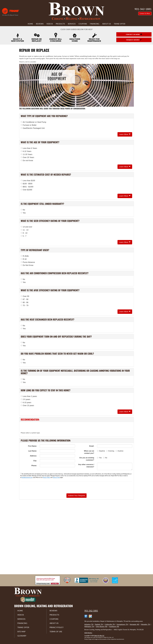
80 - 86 (25, 302)
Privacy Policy (47, 477)
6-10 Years (26, 151)
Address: (33, 456)
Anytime (119, 451)
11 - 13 (25, 230)
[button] (76, 496)
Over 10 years (27, 405)
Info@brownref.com (27, 477)
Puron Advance (28, 262)
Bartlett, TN (99, 624)
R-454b (25, 256)
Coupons (83, 24)
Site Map (21, 632)
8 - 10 (24, 233)
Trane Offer (120, 24)
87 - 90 (25, 299)
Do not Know (27, 161)
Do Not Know (27, 265)
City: (35, 461)
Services (72, 24)
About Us (107, 24)
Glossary (22, 636)
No (23, 210)
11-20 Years (27, 154)
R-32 (24, 259)
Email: (92, 446)
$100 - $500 (27, 184)
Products (60, 24)
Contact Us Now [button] (145, 13)
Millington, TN (89, 626)
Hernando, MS (134, 624)
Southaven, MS (114, 626)
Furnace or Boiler (29, 125)
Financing (95, 24)
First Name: (32, 446)
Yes (23, 213)
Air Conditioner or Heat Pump (33, 122)
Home (30, 24)
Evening (110, 451)
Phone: (34, 466)
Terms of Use (56, 477)
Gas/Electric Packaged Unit (33, 128)
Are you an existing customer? (87, 459)
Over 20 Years (27, 157)
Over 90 (25, 296)
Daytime (101, 451)
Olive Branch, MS (102, 626)
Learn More (125, 134)
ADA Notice (88, 633)
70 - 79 (25, 305)
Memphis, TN (145, 624)
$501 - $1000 (27, 187)
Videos (50, 24)
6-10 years (26, 402)
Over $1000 (26, 190)
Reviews (40, 24)
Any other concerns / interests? (86, 466)
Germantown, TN (122, 624)
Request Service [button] (134, 40)
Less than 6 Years (29, 148)
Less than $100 (28, 181)
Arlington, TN (89, 624)
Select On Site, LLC (99, 636)
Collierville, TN (110, 624)
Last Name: (33, 451)
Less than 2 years (29, 396)
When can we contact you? (89, 452)
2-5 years (25, 399)
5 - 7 (24, 236)
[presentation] (83, 487)
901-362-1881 (91, 611)
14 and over (26, 227)
